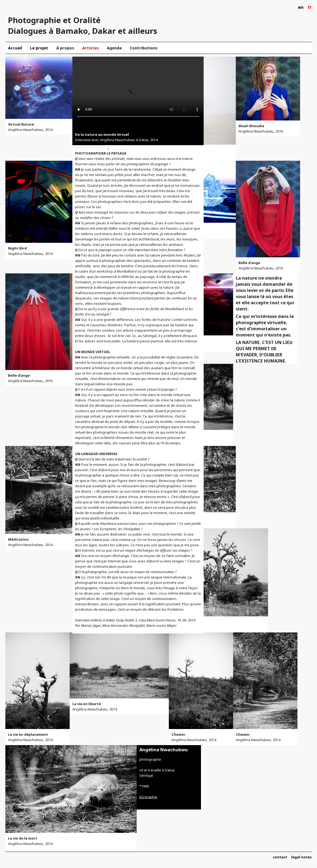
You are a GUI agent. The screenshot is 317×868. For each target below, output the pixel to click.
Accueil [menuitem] (15, 48)
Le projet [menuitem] (39, 48)
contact (280, 857)
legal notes (301, 857)
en (301, 7)
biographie (148, 797)
